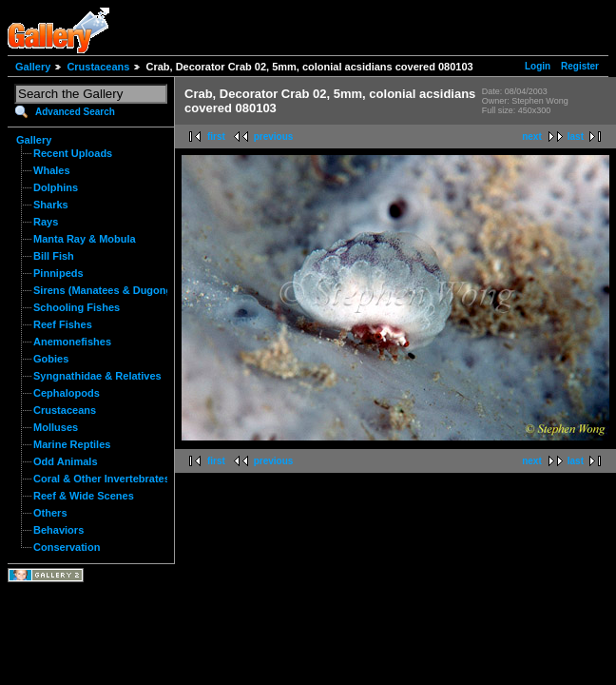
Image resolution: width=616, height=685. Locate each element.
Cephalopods (67, 393)
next (532, 137)
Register (580, 66)
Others (50, 513)
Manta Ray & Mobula (85, 239)
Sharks (51, 205)
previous (274, 137)
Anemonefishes (72, 342)
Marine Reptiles (72, 444)
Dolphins (56, 187)
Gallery (33, 67)
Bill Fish (54, 256)
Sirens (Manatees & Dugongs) (107, 290)
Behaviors (58, 530)
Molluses (56, 427)
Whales (52, 170)
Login (538, 66)
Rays (46, 222)
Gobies (51, 359)
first (216, 137)
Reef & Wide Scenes (84, 496)
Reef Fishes (63, 324)
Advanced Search (75, 112)
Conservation (67, 547)
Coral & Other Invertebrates (102, 479)
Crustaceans (98, 67)
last (576, 137)
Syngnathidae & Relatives (97, 376)
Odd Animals (66, 461)
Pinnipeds (58, 273)
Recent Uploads (73, 153)
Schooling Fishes (77, 307)
